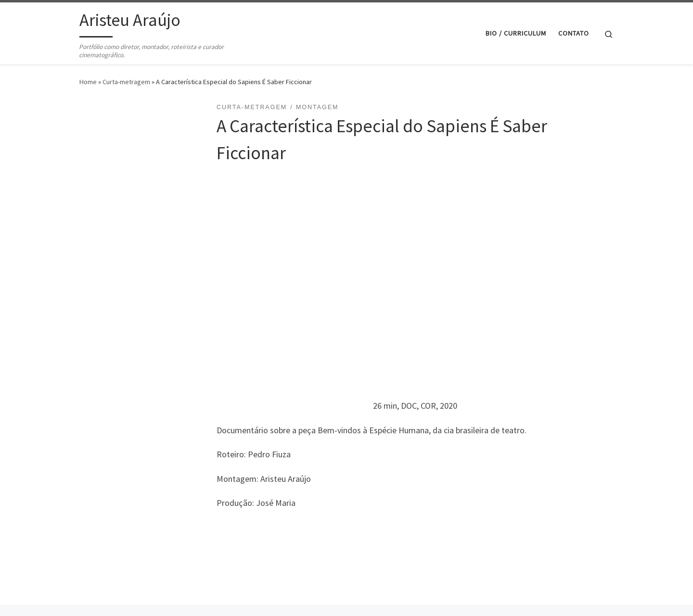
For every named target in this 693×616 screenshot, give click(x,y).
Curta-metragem (126, 82)
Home (88, 82)
